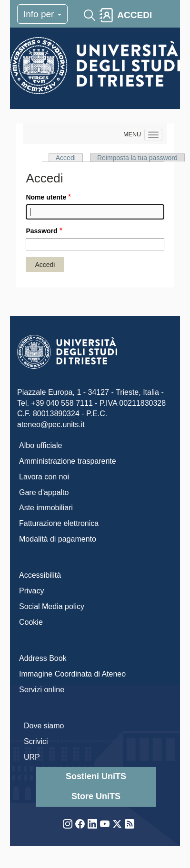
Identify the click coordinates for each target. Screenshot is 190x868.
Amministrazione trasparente (68, 461)
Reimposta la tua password (137, 158)
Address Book (43, 658)
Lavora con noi (44, 477)
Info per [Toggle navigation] (42, 14)
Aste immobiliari (46, 508)
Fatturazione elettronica (59, 523)
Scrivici (36, 741)
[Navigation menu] (153, 135)
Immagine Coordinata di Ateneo (72, 674)
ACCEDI (135, 15)
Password (41, 231)
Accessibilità (40, 575)
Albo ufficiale (40, 445)
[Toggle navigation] (164, 15)
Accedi (66, 158)
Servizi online (42, 690)
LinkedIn (92, 824)
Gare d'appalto (44, 492)
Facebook (80, 824)
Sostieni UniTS (96, 776)
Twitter (117, 824)
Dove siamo (44, 726)
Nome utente (46, 197)
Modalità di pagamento (58, 539)
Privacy (31, 591)
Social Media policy (52, 606)
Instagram (68, 824)
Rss (130, 824)
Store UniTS (96, 796)
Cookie (31, 622)
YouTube (105, 824)
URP (32, 757)
